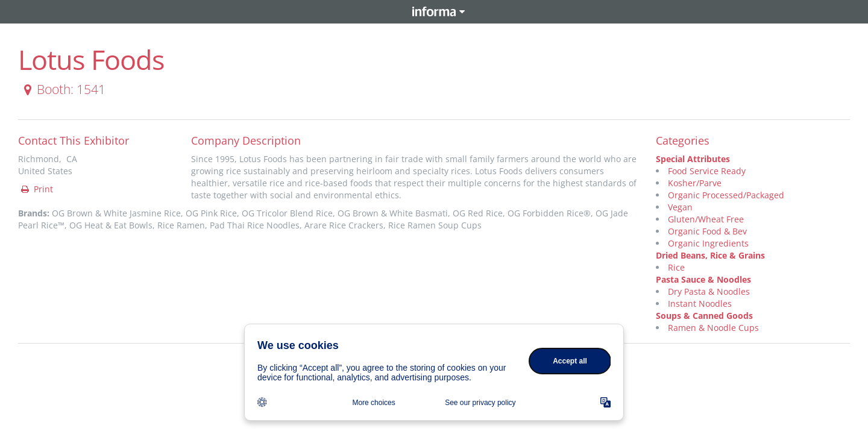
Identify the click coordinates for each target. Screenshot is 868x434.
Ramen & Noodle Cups (713, 328)
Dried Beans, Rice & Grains (710, 255)
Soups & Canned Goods (704, 316)
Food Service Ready (707, 171)
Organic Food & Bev (707, 231)
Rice (676, 267)
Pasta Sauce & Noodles (703, 279)
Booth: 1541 (62, 89)
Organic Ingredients (708, 243)
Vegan (680, 207)
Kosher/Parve (695, 183)
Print (36, 189)
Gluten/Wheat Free (706, 219)
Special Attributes (693, 159)
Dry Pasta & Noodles (709, 291)
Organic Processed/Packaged (726, 195)
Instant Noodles (700, 303)
